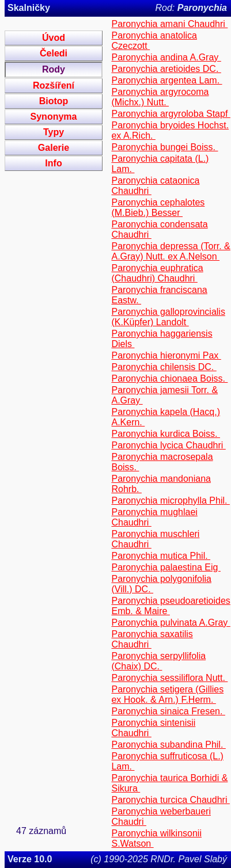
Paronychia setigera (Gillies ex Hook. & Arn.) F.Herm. (167, 694)
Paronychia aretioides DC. (166, 69)
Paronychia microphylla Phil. (170, 500)
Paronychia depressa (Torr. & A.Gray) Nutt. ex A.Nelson (171, 251)
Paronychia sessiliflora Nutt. (169, 678)
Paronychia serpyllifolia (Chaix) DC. (158, 661)
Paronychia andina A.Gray (166, 57)
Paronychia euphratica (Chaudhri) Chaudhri (157, 273)
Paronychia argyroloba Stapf (171, 114)
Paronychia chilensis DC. (164, 367)
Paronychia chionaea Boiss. (169, 378)
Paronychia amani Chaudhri (169, 24)
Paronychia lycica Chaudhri (168, 445)
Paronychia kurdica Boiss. (166, 434)
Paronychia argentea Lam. (166, 80)
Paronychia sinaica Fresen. (168, 711)
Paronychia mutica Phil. (161, 556)
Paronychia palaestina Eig (166, 567)
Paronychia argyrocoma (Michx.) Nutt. (160, 97)
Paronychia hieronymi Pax (166, 355)
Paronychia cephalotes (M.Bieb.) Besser (158, 208)
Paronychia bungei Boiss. (164, 147)
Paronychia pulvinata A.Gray (171, 623)
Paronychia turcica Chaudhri (170, 800)
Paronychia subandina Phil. (168, 745)
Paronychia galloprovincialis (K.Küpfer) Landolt (168, 317)
